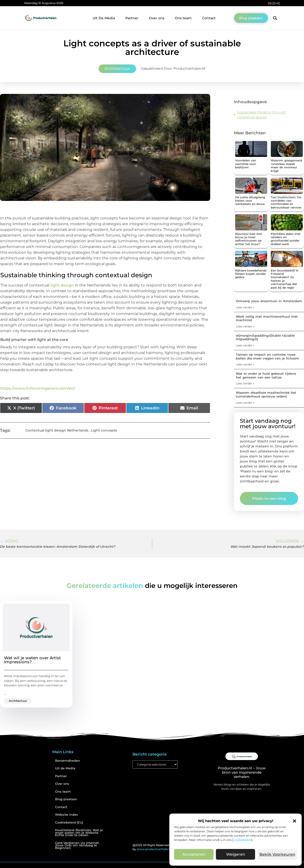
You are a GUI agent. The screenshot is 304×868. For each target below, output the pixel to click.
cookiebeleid (242, 840)
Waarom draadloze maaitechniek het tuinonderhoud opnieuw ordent (266, 394)
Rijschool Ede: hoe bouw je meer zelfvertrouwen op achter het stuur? (249, 239)
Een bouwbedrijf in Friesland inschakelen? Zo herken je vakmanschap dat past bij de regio (285, 279)
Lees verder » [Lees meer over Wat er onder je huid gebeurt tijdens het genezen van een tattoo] (245, 383)
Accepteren (194, 854)
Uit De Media (104, 18)
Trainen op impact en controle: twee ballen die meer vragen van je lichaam (267, 356)
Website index (66, 815)
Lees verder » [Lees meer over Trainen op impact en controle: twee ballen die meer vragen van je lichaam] (245, 364)
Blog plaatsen (66, 799)
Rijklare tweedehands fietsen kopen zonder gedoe (251, 274)
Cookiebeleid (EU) (69, 822)
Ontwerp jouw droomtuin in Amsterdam (269, 301)
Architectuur (117, 68)
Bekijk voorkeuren (277, 854)
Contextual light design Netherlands (57, 430)
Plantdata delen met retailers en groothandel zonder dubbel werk (286, 239)
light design (62, 285)
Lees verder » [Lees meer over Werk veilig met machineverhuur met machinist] (245, 326)
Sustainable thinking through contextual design (261, 115)
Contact (209, 18)
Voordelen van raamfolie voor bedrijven (246, 164)
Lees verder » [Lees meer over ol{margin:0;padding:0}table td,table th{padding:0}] (245, 345)
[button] (294, 821)
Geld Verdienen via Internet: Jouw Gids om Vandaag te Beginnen (77, 845)
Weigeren (235, 854)
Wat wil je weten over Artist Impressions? (32, 660)
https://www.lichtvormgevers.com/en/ (38, 388)
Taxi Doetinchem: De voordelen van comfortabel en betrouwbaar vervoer (286, 202)
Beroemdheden (68, 761)
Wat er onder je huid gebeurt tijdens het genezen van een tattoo (266, 375)
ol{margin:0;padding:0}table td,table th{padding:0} (265, 337)
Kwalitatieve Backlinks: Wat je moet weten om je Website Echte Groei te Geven (79, 833)
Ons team (183, 18)
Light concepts (104, 430)
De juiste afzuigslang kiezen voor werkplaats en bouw (250, 201)
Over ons (157, 18)
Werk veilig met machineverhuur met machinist (267, 318)
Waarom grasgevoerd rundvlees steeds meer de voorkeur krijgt (286, 165)
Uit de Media (65, 768)
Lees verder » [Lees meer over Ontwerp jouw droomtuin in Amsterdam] (245, 307)
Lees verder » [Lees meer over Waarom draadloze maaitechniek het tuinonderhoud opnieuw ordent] (245, 403)
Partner (132, 18)
